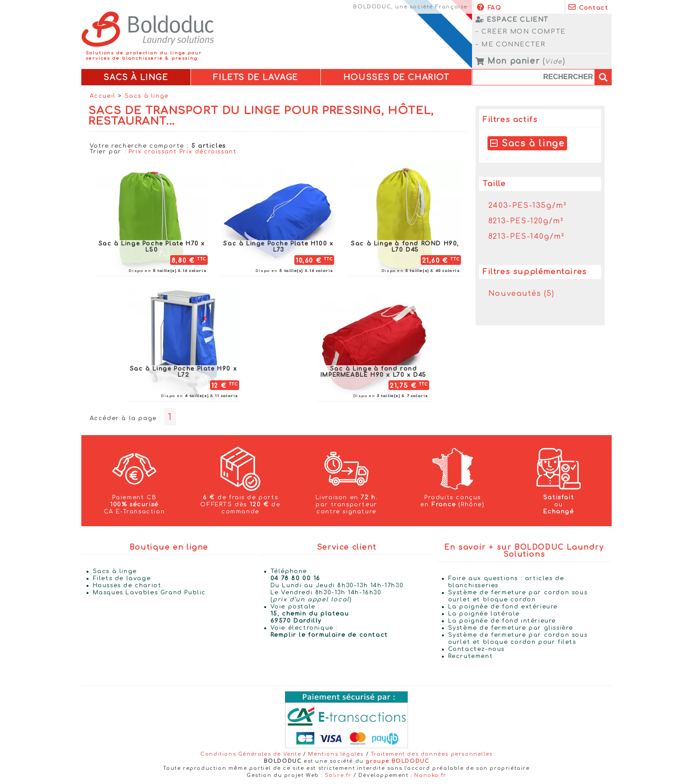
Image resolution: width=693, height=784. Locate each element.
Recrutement (471, 656)
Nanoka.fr (430, 775)
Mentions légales (336, 754)
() (520, 62)
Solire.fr (338, 775)
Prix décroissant (208, 152)
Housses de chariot (127, 585)
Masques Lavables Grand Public (149, 593)
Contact (588, 7)
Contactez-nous (476, 649)
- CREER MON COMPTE (521, 31)
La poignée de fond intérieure (502, 621)
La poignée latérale (484, 614)
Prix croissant (153, 152)
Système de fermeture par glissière (511, 628)
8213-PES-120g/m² (526, 221)
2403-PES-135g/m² (528, 206)
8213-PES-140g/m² (527, 237)
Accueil (103, 96)
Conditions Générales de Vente (251, 754)
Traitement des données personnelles (432, 754)
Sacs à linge (147, 96)
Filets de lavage (122, 578)
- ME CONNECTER (510, 44)
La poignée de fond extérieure (503, 607)
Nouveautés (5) (521, 294)
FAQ (489, 7)
